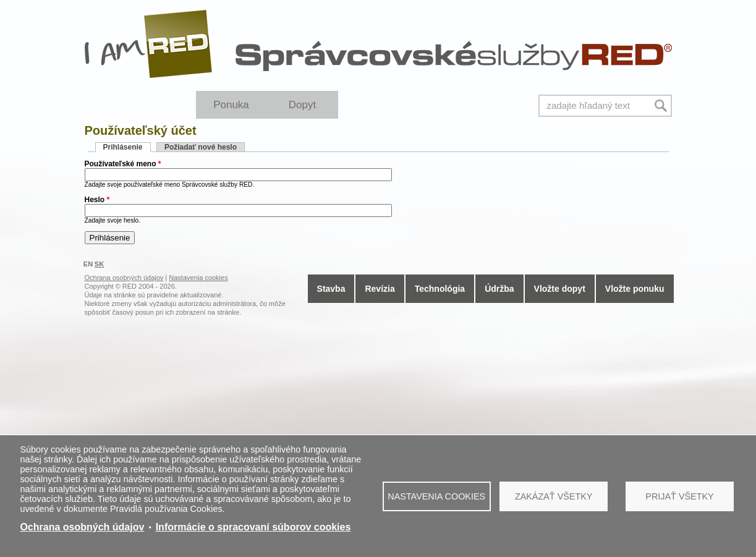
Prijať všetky (679, 496)
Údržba (499, 289)
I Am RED (149, 44)
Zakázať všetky (554, 496)
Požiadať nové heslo (201, 147)
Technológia (440, 289)
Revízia (380, 289)
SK (99, 264)
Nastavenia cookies (436, 496)
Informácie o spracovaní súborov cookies (253, 527)
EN (88, 264)
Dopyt (302, 105)
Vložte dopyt (560, 289)
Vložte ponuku (635, 289)
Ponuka (231, 105)
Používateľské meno (123, 164)
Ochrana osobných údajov (82, 527)
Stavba (331, 289)
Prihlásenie (127, 147)
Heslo (97, 200)
